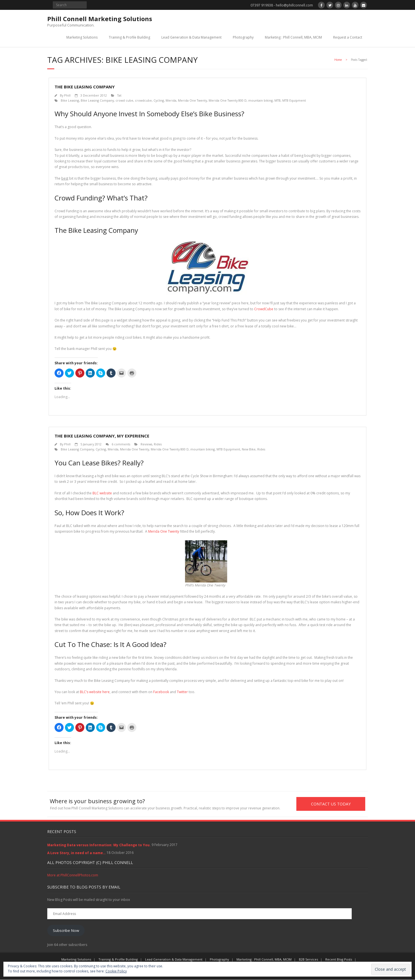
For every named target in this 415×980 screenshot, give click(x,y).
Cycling (159, 100)
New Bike (249, 449)
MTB (278, 100)
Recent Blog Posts (339, 960)
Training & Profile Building (129, 37)
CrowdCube (264, 309)
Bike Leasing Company (97, 100)
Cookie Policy (116, 971)
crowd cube (124, 100)
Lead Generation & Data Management (191, 37)
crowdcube (143, 100)
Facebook (161, 692)
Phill (67, 95)
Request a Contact (348, 37)
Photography (243, 37)
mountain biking (260, 100)
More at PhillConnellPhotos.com (73, 875)
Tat (119, 95)
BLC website (102, 493)
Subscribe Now (66, 931)
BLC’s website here (95, 692)
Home (338, 60)
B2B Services (308, 960)
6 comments (121, 444)
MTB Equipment (294, 100)
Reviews (146, 444)
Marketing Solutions (82, 37)
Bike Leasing (70, 100)
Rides (158, 444)
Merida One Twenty (192, 100)
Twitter (182, 692)
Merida (171, 100)
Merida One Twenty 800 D (228, 100)
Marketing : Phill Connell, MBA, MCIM (293, 37)
